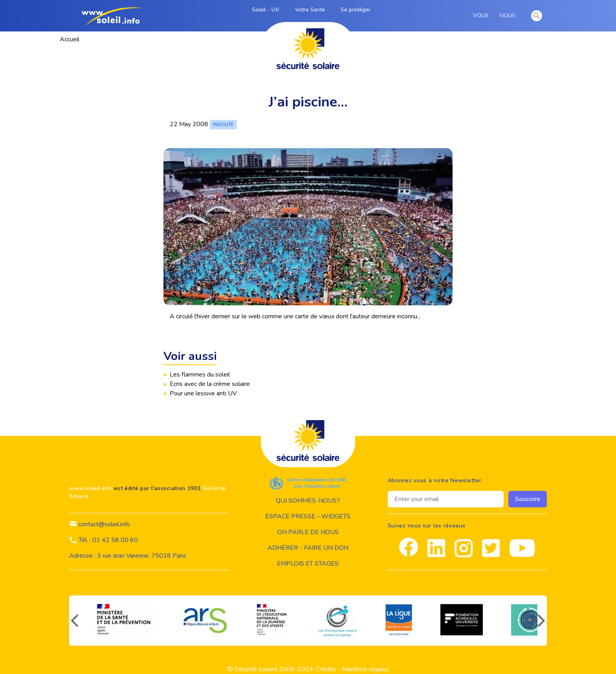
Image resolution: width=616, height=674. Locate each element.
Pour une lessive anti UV (203, 393)
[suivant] (542, 621)
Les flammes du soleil (200, 375)
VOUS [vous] (482, 16)
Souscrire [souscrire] (528, 499)
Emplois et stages (308, 564)
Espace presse (290, 516)
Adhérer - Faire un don (308, 548)
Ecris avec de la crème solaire (210, 384)
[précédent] (74, 621)
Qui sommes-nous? (308, 501)
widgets (336, 516)
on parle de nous (308, 532)
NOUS (509, 16)
